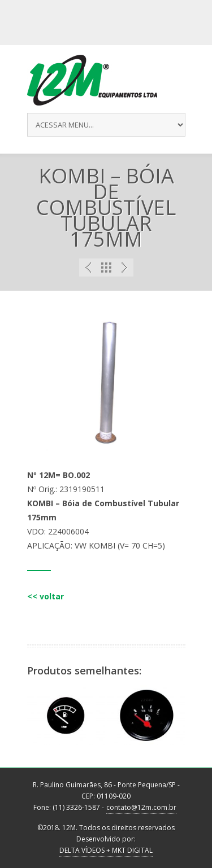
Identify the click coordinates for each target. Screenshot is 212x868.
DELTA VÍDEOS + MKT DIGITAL (106, 850)
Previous (88, 268)
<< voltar (46, 596)
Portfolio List (106, 268)
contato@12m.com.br (141, 807)
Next (124, 268)
